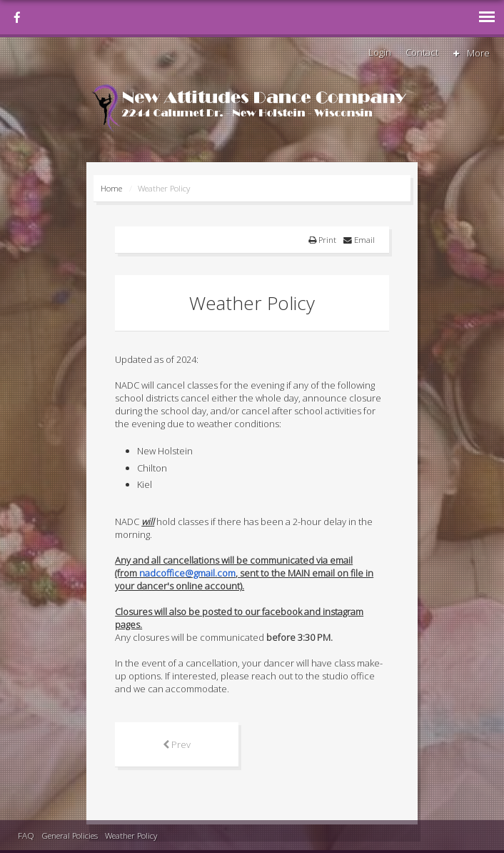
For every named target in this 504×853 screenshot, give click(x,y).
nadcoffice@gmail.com (187, 573)
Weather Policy (131, 835)
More (470, 53)
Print (322, 239)
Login (380, 52)
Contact (422, 52)
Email (359, 239)
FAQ (26, 835)
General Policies (70, 835)
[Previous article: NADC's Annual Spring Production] (177, 745)
